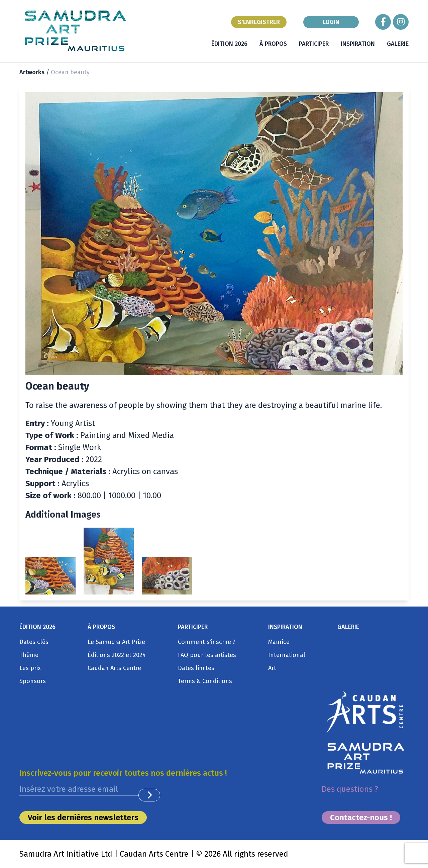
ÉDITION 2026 (229, 44)
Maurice (279, 642)
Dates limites (196, 668)
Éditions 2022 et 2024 (117, 655)
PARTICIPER (314, 44)
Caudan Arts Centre (114, 668)
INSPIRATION (358, 44)
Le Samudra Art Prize (116, 642)
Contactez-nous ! (361, 818)
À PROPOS (273, 44)
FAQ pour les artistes (207, 655)
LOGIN (331, 22)
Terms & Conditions (205, 681)
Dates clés (34, 642)
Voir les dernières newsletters (83, 818)
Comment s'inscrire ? (207, 642)
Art (272, 668)
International (287, 655)
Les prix (30, 668)
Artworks (32, 72)
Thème (29, 655)
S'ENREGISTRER (259, 22)
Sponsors (33, 681)
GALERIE (398, 44)
